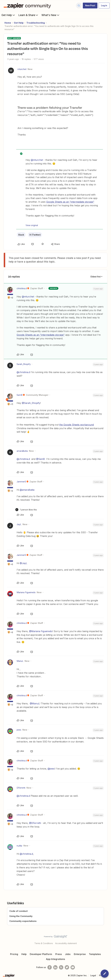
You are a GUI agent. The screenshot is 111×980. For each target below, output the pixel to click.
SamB (20, 395)
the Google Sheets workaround (77, 425)
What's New (51, 15)
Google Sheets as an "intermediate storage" (70, 202)
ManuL (20, 661)
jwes (19, 730)
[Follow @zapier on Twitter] (67, 967)
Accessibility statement (66, 943)
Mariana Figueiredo (26, 592)
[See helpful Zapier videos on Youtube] (73, 967)
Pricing (14, 954)
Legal (93, 975)
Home (8, 23)
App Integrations (55, 959)
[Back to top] (107, 939)
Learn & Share (28, 15)
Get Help (8, 15)
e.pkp (19, 846)
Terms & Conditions (44, 943)
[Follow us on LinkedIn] (55, 967)
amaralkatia (22, 451)
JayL (19, 524)
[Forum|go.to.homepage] (28, 6)
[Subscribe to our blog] (61, 967)
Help (24, 954)
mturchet (22, 69)
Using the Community (21, 916)
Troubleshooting (36, 23)
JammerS (21, 482)
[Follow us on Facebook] (50, 967)
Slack (21, 235)
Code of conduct (18, 911)
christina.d (22, 288)
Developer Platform (41, 954)
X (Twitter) (35, 235)
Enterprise (80, 954)
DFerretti (21, 788)
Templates (95, 954)
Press (59, 954)
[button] (90, 6)
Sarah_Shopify (24, 364)
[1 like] (26, 510)
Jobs (68, 954)
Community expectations (23, 921)
